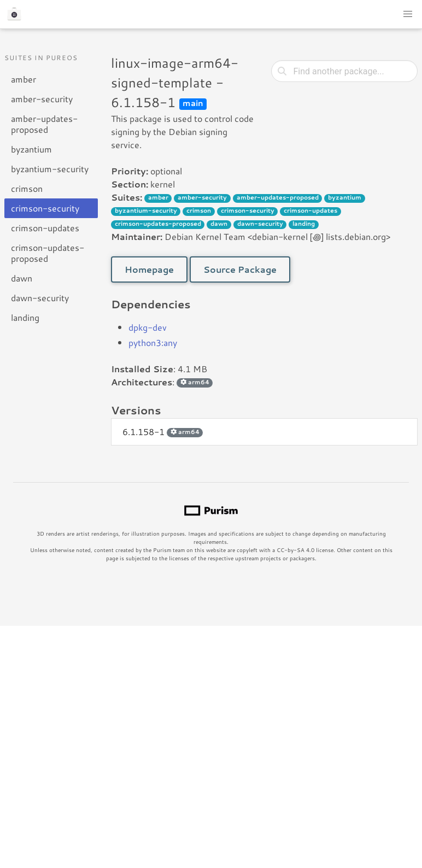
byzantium (31, 149)
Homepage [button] (149, 269)
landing (25, 317)
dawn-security (40, 298)
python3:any (153, 342)
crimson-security (45, 208)
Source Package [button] (240, 269)
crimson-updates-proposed (48, 253)
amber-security (42, 99)
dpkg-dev (148, 327)
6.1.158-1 (163, 432)
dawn (22, 278)
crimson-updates (45, 228)
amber (24, 79)
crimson (27, 188)
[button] (408, 14)
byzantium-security (50, 169)
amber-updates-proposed (44, 124)
